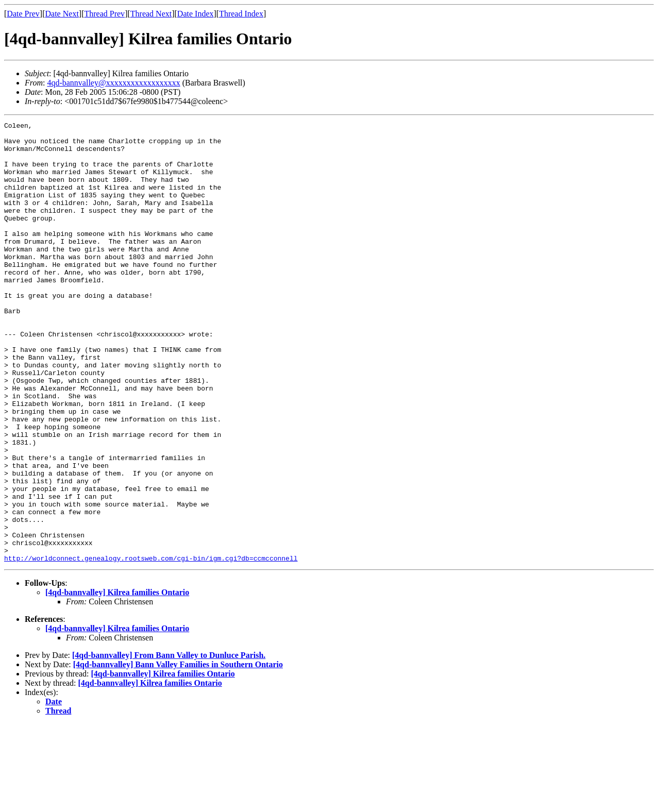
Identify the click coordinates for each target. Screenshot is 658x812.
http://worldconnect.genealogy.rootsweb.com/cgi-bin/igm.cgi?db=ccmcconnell (151, 646)
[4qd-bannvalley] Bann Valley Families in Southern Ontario (178, 752)
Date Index (196, 14)
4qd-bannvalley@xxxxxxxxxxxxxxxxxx (113, 83)
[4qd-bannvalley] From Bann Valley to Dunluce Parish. (169, 743)
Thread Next (151, 14)
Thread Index (241, 14)
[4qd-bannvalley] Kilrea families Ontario (117, 680)
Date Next (62, 14)
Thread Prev (104, 14)
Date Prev (23, 14)
